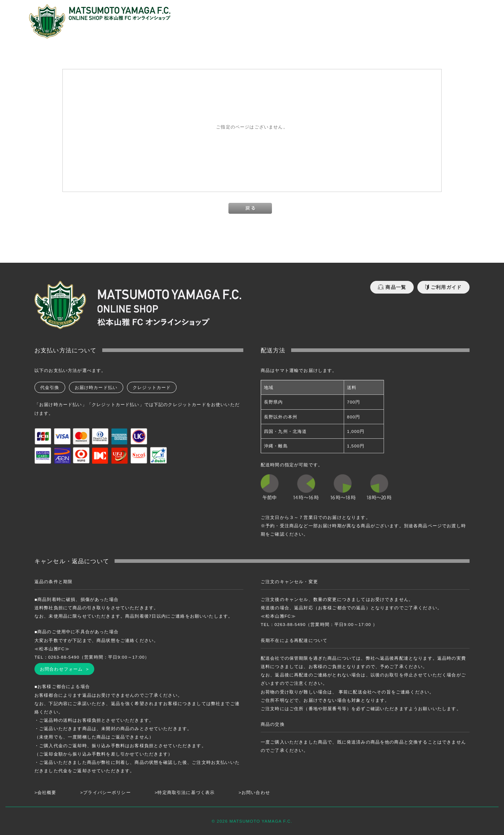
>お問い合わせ (254, 792)
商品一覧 (392, 287)
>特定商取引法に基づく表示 (185, 792)
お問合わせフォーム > (64, 669)
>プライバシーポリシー (106, 792)
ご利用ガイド (443, 287)
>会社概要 (46, 792)
